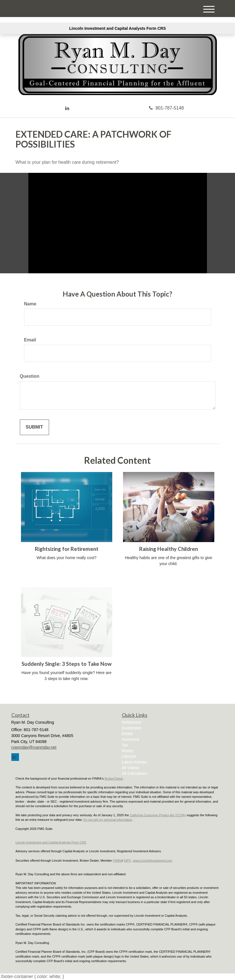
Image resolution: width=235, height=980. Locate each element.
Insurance (131, 739)
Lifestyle (129, 756)
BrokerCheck (114, 778)
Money (128, 751)
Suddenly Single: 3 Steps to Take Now (67, 664)
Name (30, 304)
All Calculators (135, 773)
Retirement (132, 722)
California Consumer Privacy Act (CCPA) (158, 815)
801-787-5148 (167, 108)
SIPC (128, 861)
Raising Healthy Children (169, 549)
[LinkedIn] (67, 109)
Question (30, 376)
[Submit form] (34, 427)
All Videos (131, 768)
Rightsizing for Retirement (67, 549)
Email (30, 340)
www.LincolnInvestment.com (153, 861)
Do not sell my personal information (108, 820)
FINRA (117, 861)
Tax (125, 745)
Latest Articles (134, 762)
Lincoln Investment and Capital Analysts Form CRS (117, 28)
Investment (132, 728)
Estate (128, 734)
